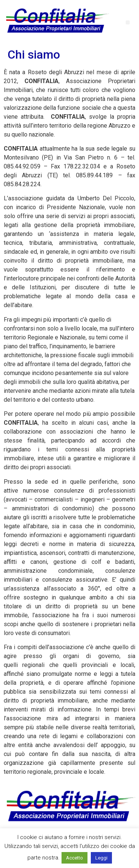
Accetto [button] (75, 858)
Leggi (101, 858)
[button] (128, 22)
